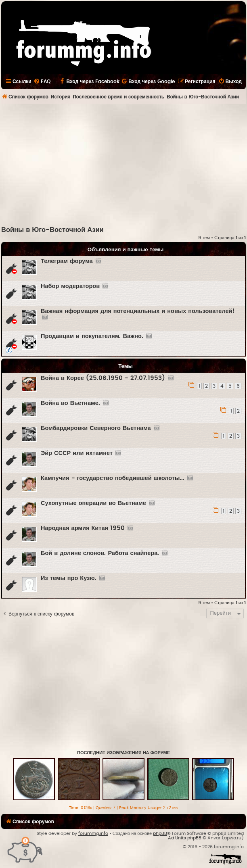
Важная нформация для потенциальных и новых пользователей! (138, 311)
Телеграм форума (67, 261)
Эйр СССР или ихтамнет (77, 453)
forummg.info (93, 834)
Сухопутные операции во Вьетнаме (93, 503)
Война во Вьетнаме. (70, 403)
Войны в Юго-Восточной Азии (52, 230)
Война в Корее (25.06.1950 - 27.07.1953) (103, 378)
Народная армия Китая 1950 (83, 528)
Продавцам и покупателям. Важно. (92, 336)
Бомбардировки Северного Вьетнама (96, 428)
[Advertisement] (124, 165)
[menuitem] (42, 81)
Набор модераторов (70, 286)
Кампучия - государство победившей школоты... (113, 478)
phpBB (160, 834)
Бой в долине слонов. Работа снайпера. (100, 553)
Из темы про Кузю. (69, 578)
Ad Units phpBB (185, 838)
